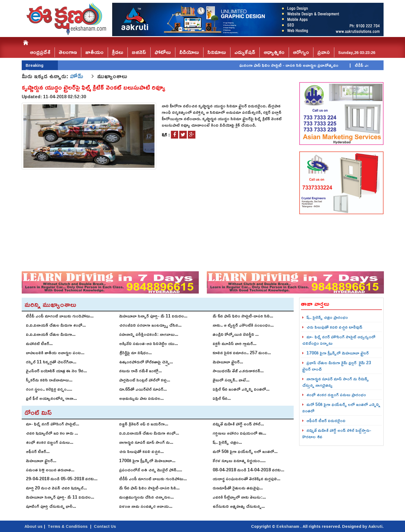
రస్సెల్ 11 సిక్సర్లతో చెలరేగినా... (51, 362)
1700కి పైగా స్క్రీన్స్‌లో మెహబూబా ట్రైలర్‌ (338, 353)
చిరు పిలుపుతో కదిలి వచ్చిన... (141, 451)
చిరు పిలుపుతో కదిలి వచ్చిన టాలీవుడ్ (334, 327)
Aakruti (375, 526)
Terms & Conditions (68, 526)
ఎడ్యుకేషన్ (245, 52)
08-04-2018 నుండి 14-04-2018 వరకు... (248, 470)
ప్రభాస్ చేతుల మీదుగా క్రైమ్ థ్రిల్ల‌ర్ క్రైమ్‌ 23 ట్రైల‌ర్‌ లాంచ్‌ (337, 366)
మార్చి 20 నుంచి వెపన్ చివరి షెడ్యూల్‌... (56, 488)
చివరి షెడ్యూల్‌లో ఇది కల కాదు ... (52, 433)
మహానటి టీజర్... (39, 343)
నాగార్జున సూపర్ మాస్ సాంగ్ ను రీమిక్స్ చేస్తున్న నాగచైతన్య (336, 382)
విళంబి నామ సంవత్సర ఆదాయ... (146, 506)
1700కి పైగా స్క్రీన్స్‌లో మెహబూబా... (147, 460)
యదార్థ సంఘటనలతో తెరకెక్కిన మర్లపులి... (246, 479)
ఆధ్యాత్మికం (274, 52)
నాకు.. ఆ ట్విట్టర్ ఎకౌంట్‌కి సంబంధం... (243, 325)
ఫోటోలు (163, 52)
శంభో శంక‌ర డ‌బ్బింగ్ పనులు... (50, 442)
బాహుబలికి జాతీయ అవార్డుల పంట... (55, 353)
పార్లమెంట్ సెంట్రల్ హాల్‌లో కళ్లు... (145, 380)
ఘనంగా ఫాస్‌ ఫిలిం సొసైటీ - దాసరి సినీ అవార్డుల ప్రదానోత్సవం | (301, 65)
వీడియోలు (189, 52)
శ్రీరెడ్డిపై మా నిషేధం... (135, 353)
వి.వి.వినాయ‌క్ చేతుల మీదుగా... (51, 334)
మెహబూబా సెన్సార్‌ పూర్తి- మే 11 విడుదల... (153, 316)
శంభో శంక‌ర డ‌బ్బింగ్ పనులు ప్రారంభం (336, 395)
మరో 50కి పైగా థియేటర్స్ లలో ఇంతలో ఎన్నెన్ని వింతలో (341, 407)
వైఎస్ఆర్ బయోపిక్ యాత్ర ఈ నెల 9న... (56, 371)
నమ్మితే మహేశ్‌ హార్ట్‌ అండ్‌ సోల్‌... (238, 424)
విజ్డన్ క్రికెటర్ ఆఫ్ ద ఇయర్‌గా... (144, 424)
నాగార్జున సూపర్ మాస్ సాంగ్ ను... (146, 442)
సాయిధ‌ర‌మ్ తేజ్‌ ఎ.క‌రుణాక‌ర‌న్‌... (238, 371)
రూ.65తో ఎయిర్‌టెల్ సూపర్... (143, 389)
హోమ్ (77, 76)
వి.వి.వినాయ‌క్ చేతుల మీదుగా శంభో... (56, 325)
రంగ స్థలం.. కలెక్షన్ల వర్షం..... (49, 389)
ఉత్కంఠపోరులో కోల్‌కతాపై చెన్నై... (146, 362)
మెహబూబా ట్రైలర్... (228, 362)
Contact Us (105, 526)
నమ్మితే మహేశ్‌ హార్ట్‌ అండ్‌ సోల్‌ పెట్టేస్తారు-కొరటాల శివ (337, 433)
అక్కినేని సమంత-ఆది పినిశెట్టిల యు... (148, 343)
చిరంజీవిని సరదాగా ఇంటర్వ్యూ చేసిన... (150, 325)
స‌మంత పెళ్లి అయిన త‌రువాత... (50, 470)
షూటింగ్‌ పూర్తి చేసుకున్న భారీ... (51, 506)
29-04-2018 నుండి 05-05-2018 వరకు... (62, 479)
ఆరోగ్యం (301, 52)
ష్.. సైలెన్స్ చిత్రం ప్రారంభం (327, 317)
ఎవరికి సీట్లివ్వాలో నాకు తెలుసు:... (239, 497)
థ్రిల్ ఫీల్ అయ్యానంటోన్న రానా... (51, 398)
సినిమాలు (217, 52)
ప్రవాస (324, 52)
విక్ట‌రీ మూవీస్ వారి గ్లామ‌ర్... (235, 343)
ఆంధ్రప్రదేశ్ (40, 52)
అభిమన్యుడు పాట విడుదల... (141, 398)
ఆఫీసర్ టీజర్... (38, 451)
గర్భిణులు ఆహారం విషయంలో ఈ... (239, 433)
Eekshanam (288, 526)
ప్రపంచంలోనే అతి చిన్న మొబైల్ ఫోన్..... (151, 470)
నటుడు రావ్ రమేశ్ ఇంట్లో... (140, 371)
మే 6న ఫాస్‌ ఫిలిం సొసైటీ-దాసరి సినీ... (243, 316)
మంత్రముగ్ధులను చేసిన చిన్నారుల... (146, 497)
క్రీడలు (118, 52)
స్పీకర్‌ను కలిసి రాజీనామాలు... (49, 380)
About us (34, 526)
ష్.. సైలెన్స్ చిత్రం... (227, 442)
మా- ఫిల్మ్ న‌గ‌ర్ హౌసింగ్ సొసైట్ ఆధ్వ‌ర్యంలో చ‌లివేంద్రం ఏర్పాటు (339, 340)
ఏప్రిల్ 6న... (222, 398)
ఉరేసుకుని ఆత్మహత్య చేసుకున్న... (239, 506)
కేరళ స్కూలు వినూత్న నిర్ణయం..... (239, 460)
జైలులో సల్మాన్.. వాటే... (231, 380)
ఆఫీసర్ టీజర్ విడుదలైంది (326, 420)
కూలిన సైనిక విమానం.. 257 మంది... (242, 353)
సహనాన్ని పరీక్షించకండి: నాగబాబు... (149, 334)
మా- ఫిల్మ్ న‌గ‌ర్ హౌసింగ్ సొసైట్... (52, 424)
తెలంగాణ (68, 52)
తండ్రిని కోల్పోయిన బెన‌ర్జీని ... (236, 334)
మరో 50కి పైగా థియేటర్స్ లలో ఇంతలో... (245, 451)
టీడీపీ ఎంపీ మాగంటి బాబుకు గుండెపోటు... (60, 316)
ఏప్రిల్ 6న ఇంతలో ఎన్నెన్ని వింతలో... (241, 389)
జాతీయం (94, 52)
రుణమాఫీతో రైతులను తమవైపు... (238, 488)
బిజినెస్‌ (139, 52)
